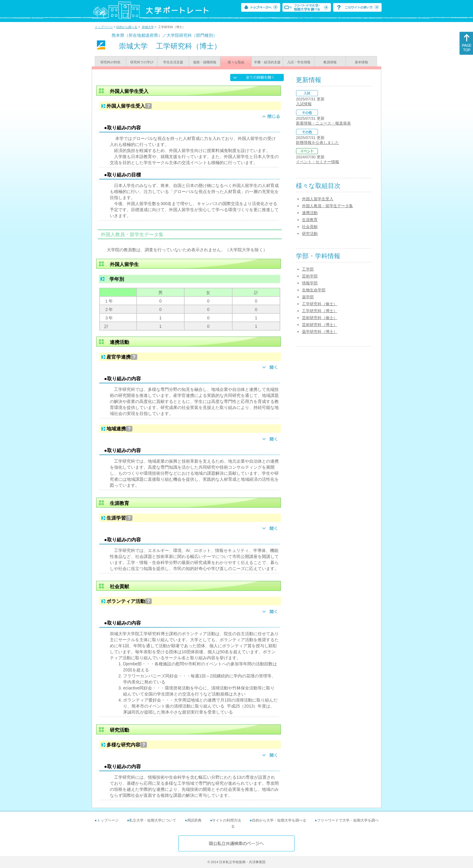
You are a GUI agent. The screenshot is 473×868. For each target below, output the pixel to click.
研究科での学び (142, 62)
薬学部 (308, 297)
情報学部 (310, 283)
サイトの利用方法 (227, 820)
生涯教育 (310, 220)
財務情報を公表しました (317, 143)
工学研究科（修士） (320, 304)
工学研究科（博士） (320, 311)
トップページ (104, 27)
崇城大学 (148, 27)
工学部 (308, 269)
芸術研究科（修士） (320, 318)
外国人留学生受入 (318, 199)
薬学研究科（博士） (320, 332)
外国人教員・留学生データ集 (327, 206)
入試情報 (304, 104)
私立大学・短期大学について (153, 820)
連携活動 (310, 213)
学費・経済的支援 (267, 62)
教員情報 (330, 62)
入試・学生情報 (299, 62)
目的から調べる (127, 27)
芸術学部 (310, 276)
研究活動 (310, 234)
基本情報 (361, 62)
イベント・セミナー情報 (317, 162)
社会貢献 (310, 227)
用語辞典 (194, 820)
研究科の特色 (110, 62)
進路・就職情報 (205, 62)
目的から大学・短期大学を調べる (279, 820)
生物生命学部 (314, 290)
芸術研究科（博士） (320, 325)
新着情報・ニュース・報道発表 (323, 123)
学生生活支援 (173, 62)
